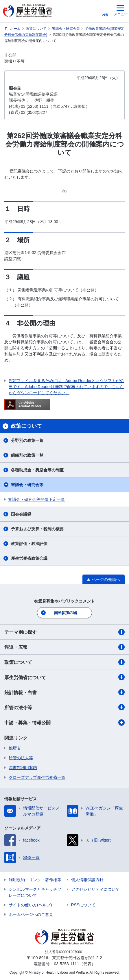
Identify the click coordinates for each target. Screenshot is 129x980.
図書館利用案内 (23, 768)
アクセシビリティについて (95, 889)
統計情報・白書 (64, 692)
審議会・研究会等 (27, 485)
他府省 (15, 748)
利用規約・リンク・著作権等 (35, 880)
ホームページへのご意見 (31, 914)
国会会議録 (21, 514)
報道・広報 (64, 647)
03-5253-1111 (66, 964)
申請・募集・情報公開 (64, 723)
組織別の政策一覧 (27, 455)
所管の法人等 (21, 758)
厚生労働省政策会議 (29, 558)
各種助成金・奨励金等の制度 (37, 470)
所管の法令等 (64, 707)
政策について (64, 662)
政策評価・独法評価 (29, 544)
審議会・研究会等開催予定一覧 (36, 499)
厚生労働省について (64, 677)
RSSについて (83, 905)
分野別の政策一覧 (27, 440)
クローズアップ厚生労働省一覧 (37, 777)
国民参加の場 (65, 613)
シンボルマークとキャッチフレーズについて (35, 892)
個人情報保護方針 (87, 880)
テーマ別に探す (64, 632)
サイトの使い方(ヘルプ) (30, 905)
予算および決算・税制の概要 (37, 529)
